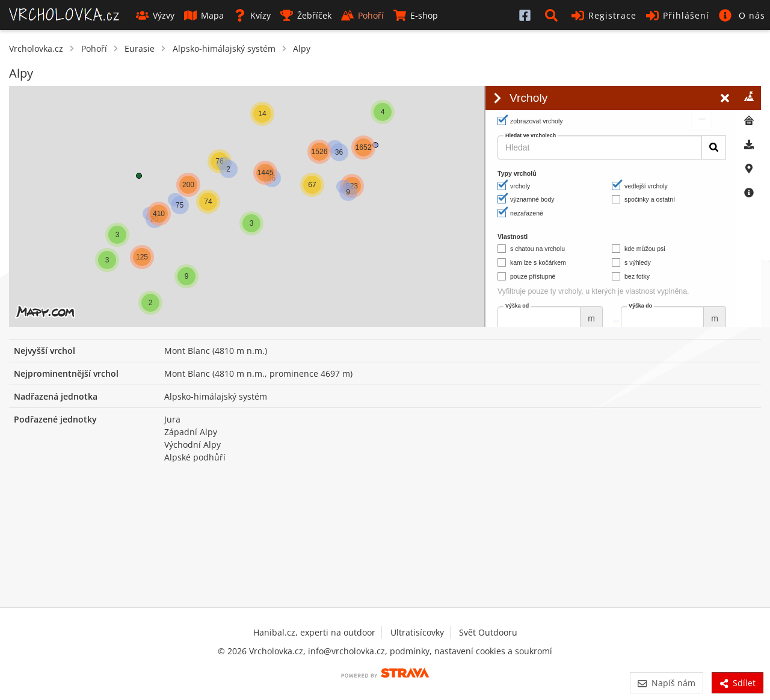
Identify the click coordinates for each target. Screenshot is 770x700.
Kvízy (252, 15)
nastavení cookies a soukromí (493, 651)
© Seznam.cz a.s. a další (440, 322)
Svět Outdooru (488, 632)
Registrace (604, 15)
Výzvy (155, 15)
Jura (172, 419)
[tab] (749, 98)
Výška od (517, 306)
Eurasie (140, 48)
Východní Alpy (192, 444)
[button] (553, 15)
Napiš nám (666, 683)
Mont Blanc (187, 351)
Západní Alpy (191, 432)
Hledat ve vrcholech (531, 136)
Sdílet (738, 683)
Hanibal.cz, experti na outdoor (314, 632)
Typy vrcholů (517, 173)
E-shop (416, 15)
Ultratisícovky (417, 632)
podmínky (410, 651)
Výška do (640, 306)
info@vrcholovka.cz (346, 651)
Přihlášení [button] (678, 15)
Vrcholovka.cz (36, 48)
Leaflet (387, 322)
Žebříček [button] (306, 15)
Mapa (204, 15)
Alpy (302, 48)
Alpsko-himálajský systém (224, 48)
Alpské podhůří (195, 457)
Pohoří (362, 15)
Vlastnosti (513, 237)
